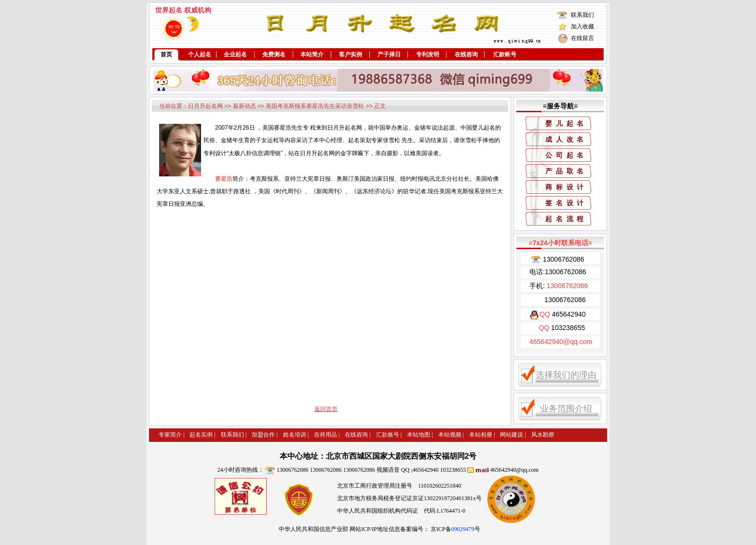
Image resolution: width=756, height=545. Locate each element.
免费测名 (274, 54)
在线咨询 (466, 54)
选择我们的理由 (566, 375)
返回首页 (326, 409)
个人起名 (200, 54)
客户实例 (351, 54)
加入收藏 (582, 27)
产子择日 (389, 54)
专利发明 (428, 54)
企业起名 (235, 54)
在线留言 (582, 38)
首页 (166, 54)
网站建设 (512, 435)
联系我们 (582, 15)
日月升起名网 (205, 106)
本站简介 (312, 54)
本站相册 (481, 435)
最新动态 (244, 106)
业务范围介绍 (566, 409)
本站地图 (418, 435)
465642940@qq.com (514, 470)
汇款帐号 (505, 54)
